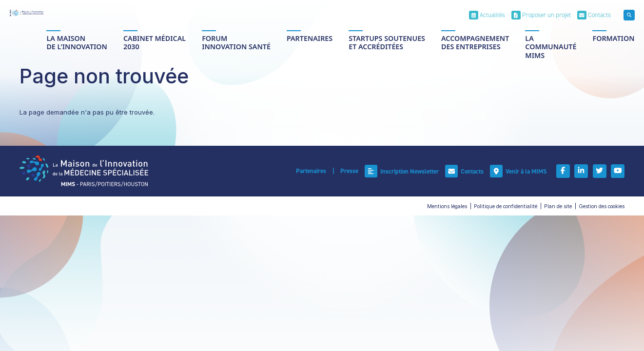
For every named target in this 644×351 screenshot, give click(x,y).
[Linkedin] (584, 171)
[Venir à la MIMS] (522, 171)
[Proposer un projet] (541, 15)
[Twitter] (601, 171)
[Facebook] (566, 171)
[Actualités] (487, 15)
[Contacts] (594, 15)
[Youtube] (618, 171)
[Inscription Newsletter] (406, 171)
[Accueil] (27, 13)
